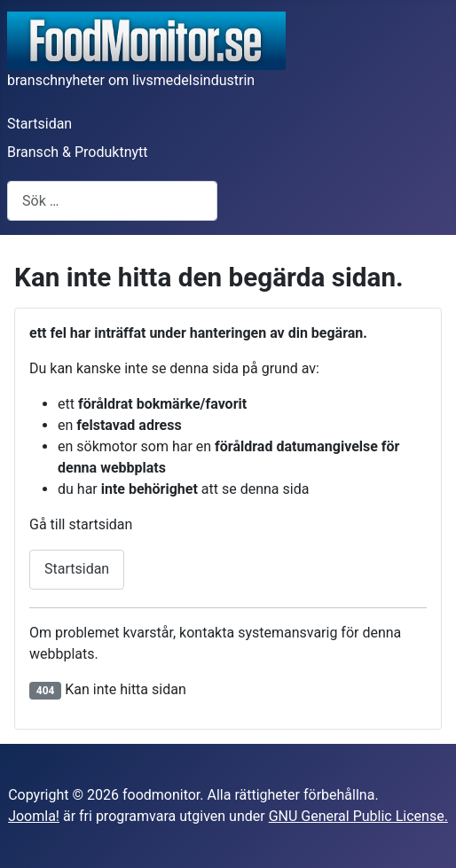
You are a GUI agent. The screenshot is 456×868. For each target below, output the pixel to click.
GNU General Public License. (358, 816)
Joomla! (34, 816)
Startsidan (39, 124)
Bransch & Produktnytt (78, 152)
